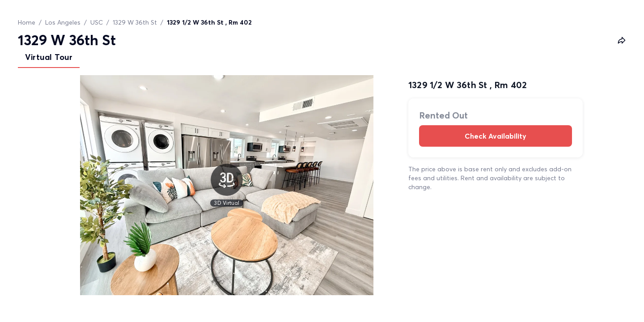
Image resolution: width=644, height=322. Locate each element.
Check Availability (496, 136)
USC (97, 22)
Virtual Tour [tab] (49, 57)
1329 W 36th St (135, 22)
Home (27, 22)
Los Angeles (63, 22)
